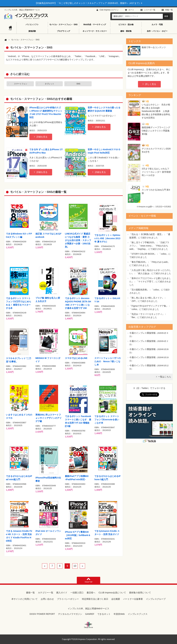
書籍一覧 (30, 593)
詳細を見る (42, 137)
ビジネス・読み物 (126, 25)
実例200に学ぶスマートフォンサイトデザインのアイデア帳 (49, 418)
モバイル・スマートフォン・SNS (63, 25)
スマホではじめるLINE (76, 358)
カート (131, 10)
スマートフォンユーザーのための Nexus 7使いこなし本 (108, 361)
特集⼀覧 (169, 10)
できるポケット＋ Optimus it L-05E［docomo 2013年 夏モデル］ (107, 238)
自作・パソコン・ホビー (157, 31)
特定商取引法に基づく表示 (95, 599)
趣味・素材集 (126, 31)
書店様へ (91, 593)
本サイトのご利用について (25, 599)
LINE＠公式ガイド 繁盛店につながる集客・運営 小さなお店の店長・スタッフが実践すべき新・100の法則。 (78, 240)
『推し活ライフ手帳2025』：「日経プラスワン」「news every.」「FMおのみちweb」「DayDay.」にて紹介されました (149, 246)
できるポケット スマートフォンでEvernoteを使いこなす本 (107, 420)
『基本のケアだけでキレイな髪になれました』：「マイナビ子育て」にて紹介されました (150, 282)
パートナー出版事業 (133, 599)
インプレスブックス (138, 614)
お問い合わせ (47, 599)
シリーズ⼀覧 (150, 10)
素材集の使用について (140, 593)
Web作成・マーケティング (95, 25)
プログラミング (64, 31)
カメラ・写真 (157, 25)
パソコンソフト (32, 25)
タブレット (49, 84)
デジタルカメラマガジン (70, 614)
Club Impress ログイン (109, 10)
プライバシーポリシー (68, 599)
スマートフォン (21, 84)
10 (75, 566)
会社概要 (116, 599)
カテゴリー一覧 (46, 593)
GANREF (90, 614)
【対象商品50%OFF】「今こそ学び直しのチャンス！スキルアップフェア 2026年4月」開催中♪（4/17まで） (88, 3)
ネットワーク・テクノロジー (95, 31)
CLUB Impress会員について (112, 593)
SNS (78, 84)
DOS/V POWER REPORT (42, 614)
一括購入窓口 (77, 593)
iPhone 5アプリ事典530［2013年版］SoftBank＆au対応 (78, 535)
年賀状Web (119, 614)
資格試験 (32, 31)
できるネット (104, 614)
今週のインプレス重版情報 (143, 333)
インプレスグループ (156, 599)
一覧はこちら (165, 377)
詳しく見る (151, 84)
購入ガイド (62, 593)
